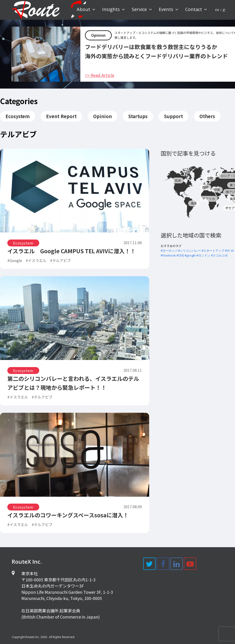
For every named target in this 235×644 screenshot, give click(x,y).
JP (224, 10)
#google (190, 255)
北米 (178, 180)
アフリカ (209, 199)
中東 (217, 190)
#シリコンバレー (189, 251)
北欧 (210, 178)
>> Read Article (100, 75)
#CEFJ (180, 255)
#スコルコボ (219, 255)
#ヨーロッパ (169, 251)
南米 (194, 203)
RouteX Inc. (33, 637)
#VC (228, 251)
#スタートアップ (213, 251)
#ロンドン (203, 255)
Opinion (98, 35)
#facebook (168, 255)
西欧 (205, 187)
